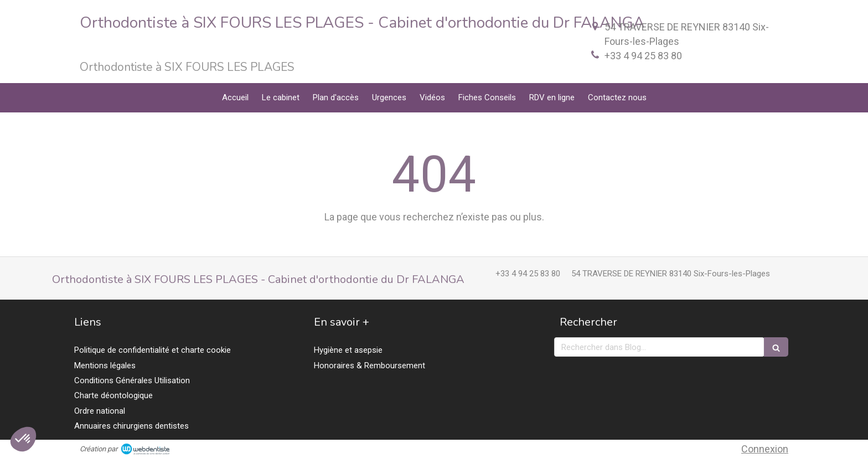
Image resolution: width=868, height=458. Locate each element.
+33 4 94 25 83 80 (643, 56)
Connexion (765, 449)
